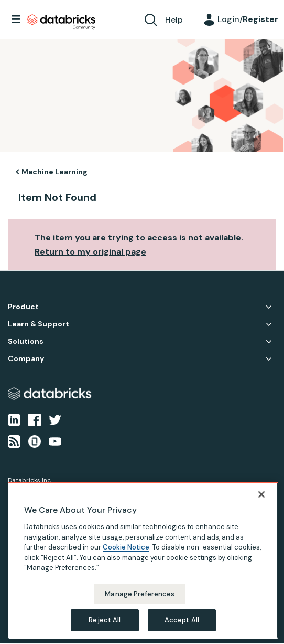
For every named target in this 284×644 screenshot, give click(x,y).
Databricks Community (61, 22)
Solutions (26, 341)
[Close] (261, 504)
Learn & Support (39, 324)
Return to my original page (90, 252)
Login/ (248, 19)
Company (26, 359)
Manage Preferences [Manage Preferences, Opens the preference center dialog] (140, 603)
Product (23, 307)
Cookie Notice (126, 557)
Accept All (182, 630)
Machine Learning (54, 172)
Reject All (105, 630)
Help (174, 20)
